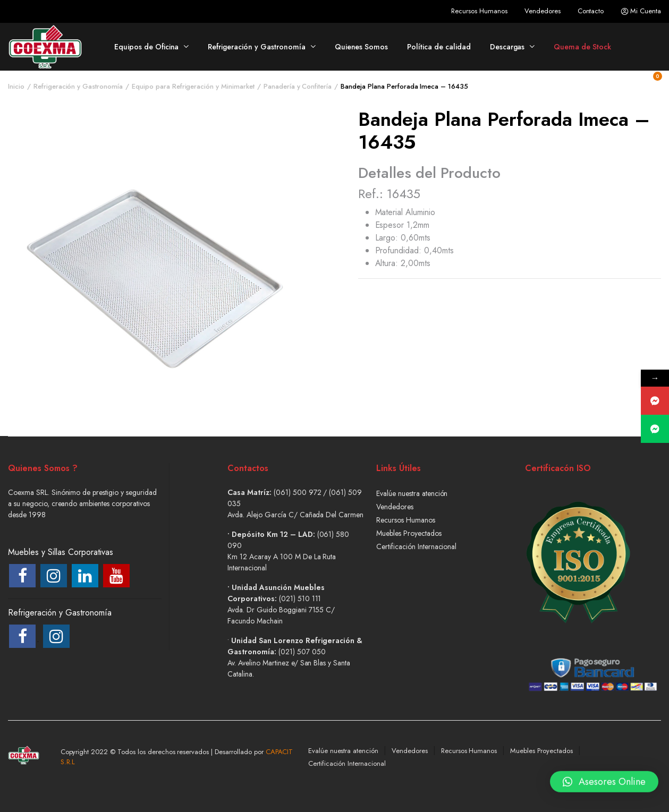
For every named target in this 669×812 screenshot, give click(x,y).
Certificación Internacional (416, 546)
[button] (604, 784)
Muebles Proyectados (409, 533)
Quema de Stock (582, 47)
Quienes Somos (362, 47)
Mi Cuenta (641, 11)
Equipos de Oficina (146, 47)
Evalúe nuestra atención (412, 493)
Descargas (507, 47)
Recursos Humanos (479, 11)
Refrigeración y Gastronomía (256, 47)
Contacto (591, 11)
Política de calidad (439, 47)
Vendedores (543, 11)
